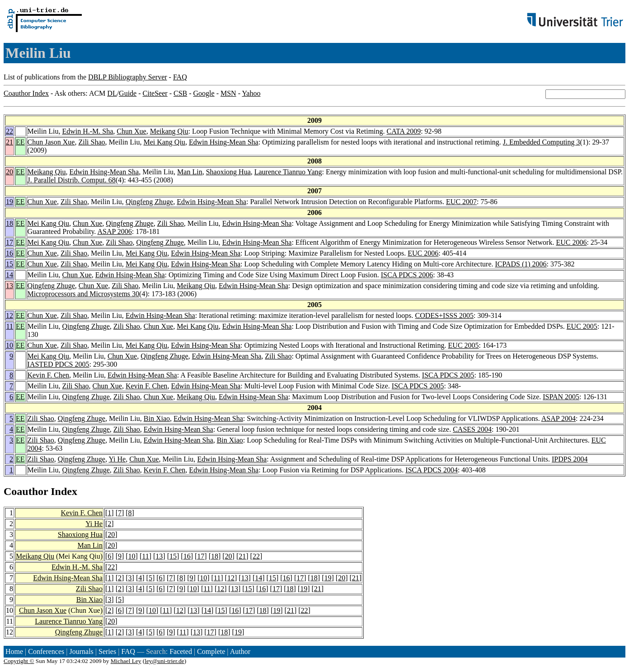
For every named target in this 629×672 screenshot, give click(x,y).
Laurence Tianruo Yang (288, 172)
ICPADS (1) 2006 (521, 264)
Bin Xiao (157, 418)
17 (9, 242)
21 (9, 142)
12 (9, 315)
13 (9, 286)
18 (9, 223)
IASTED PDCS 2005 (59, 364)
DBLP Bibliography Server (128, 77)
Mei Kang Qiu (164, 142)
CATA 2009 (404, 131)
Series (107, 651)
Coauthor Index (26, 93)
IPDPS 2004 (570, 459)
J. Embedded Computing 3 (542, 142)
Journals (81, 651)
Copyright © (19, 661)
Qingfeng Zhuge (149, 202)
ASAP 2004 (559, 418)
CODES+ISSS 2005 (445, 315)
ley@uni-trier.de (164, 661)
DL (112, 93)
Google (204, 93)
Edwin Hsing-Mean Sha (224, 142)
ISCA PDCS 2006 (407, 275)
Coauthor (26, 491)
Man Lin (190, 172)
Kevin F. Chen (49, 375)
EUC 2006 (571, 242)
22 (9, 131)
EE (20, 142)
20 (9, 172)
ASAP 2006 (114, 231)
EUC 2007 (461, 202)
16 (9, 253)
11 (10, 326)
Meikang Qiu (169, 131)
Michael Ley (126, 661)
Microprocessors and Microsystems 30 (84, 294)
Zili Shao (92, 142)
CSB (180, 93)
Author (240, 651)
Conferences (46, 651)
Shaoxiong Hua (228, 172)
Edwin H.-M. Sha (87, 131)
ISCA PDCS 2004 (432, 470)
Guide (128, 93)
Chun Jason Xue (51, 142)
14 (9, 275)
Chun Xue (131, 131)
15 (9, 264)
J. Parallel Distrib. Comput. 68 (72, 180)
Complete (211, 651)
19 (9, 202)
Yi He (117, 459)
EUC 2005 (582, 326)
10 (9, 345)
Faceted (181, 651)
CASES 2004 (472, 429)
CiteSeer (155, 93)
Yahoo (251, 93)
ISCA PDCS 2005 (448, 375)
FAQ (180, 77)
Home (14, 651)
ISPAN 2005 (561, 397)
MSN (228, 93)
